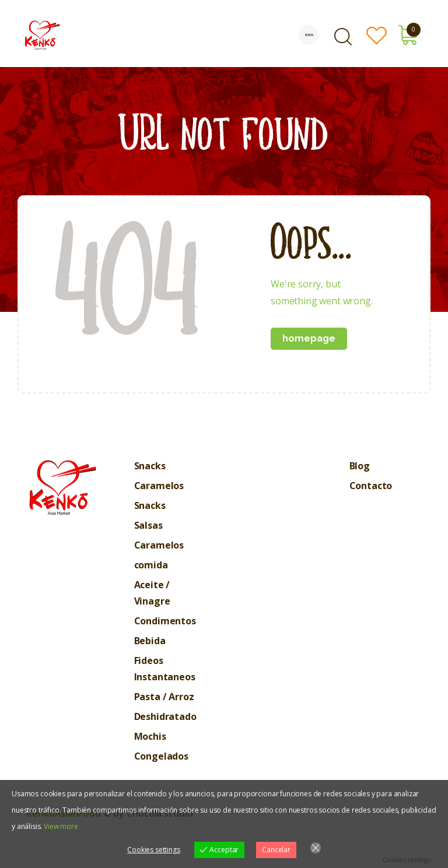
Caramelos (159, 486)
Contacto (371, 486)
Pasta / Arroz (164, 697)
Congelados (161, 756)
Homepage (309, 338)
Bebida (150, 641)
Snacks (150, 466)
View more (61, 826)
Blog (360, 466)
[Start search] (343, 37)
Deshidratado (165, 716)
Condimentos (165, 621)
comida (151, 565)
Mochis (150, 736)
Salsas (148, 525)
